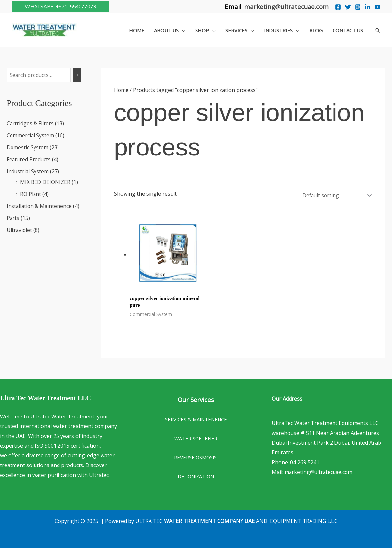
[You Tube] (378, 7)
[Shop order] (335, 194)
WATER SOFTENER (196, 437)
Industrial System (28, 171)
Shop (202, 30)
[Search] (77, 75)
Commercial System (31, 135)
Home (137, 30)
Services (236, 30)
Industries (278, 30)
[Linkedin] (368, 7)
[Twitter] (348, 7)
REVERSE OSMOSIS (196, 456)
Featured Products (29, 159)
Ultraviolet (20, 229)
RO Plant (31, 193)
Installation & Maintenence (40, 205)
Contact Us (348, 30)
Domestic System (28, 147)
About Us (166, 30)
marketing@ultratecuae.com (286, 6)
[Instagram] (358, 7)
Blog (316, 30)
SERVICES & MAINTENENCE (196, 418)
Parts (13, 217)
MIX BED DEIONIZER (45, 181)
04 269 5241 (305, 461)
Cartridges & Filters (30, 124)
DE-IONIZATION (196, 475)
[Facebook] (338, 7)
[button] (60, 7)
